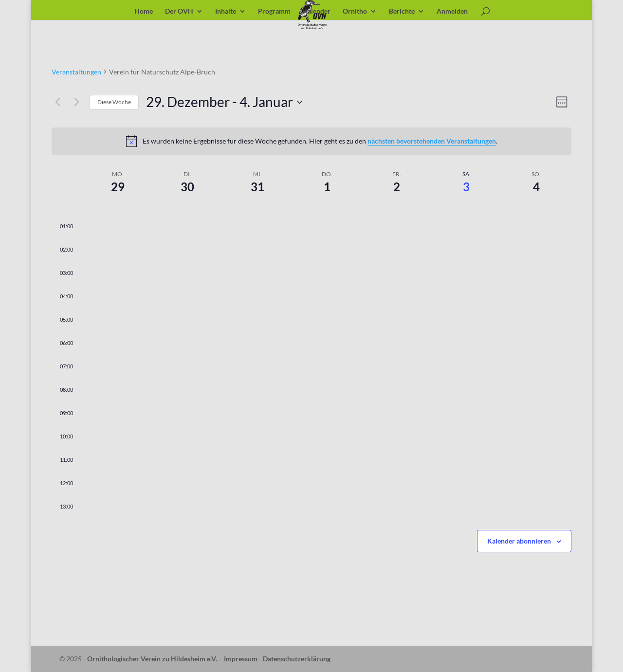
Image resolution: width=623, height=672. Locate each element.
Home (144, 11)
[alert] (311, 141)
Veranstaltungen (76, 72)
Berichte (402, 11)
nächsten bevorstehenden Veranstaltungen (432, 141)
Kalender (317, 11)
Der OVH (179, 11)
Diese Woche (114, 102)
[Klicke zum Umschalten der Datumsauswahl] (224, 102)
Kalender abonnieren (519, 541)
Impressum (241, 659)
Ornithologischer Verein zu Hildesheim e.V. (152, 659)
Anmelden (452, 11)
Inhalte (226, 11)
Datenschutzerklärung (297, 659)
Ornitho (355, 11)
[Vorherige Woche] (57, 102)
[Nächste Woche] (76, 102)
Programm (274, 11)
